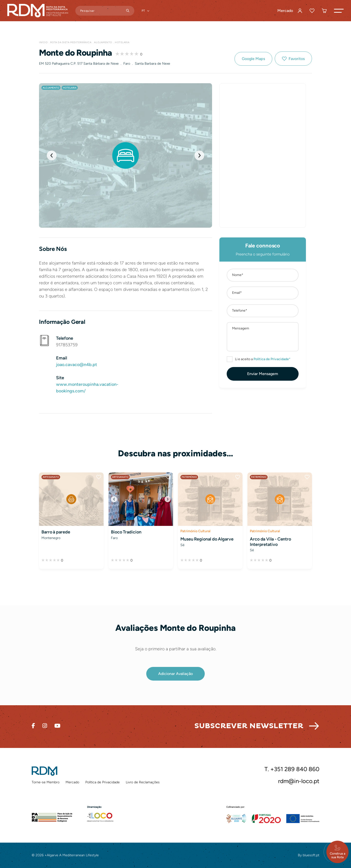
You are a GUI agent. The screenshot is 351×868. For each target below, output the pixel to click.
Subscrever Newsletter (249, 726)
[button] (339, 11)
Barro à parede (56, 532)
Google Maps (253, 59)
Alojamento (103, 42)
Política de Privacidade (102, 782)
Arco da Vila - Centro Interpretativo (270, 542)
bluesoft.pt (311, 855)
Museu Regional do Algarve (207, 539)
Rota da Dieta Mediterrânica (71, 42)
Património (189, 477)
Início (43, 42)
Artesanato (51, 477)
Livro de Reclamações (143, 782)
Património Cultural (195, 531)
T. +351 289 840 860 (292, 769)
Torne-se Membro (46, 782)
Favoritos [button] (297, 59)
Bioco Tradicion (126, 532)
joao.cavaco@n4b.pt (77, 365)
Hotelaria (122, 42)
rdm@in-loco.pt (299, 781)
